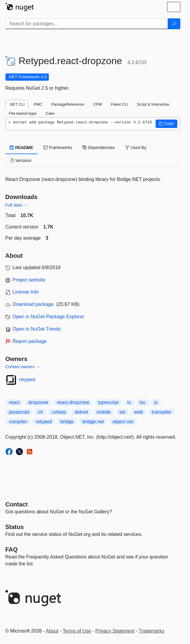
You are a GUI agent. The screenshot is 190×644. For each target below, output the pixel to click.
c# (41, 412)
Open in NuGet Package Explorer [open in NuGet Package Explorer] (48, 317)
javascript (19, 412)
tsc (143, 402)
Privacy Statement (115, 631)
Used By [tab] (136, 148)
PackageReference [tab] (68, 104)
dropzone (38, 402)
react (14, 402)
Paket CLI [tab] (119, 104)
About (52, 631)
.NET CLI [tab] (17, 104)
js (156, 402)
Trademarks (152, 631)
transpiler (162, 412)
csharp (59, 412)
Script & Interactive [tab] (153, 104)
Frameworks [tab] (58, 148)
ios (122, 412)
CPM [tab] (97, 104)
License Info (26, 292)
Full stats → (17, 205)
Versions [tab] (21, 160)
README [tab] (22, 148)
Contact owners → (23, 367)
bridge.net (93, 422)
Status (15, 527)
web (139, 412)
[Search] (174, 24)
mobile (104, 412)
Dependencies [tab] (98, 148)
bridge (67, 422)
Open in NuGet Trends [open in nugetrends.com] (37, 329)
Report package (30, 341)
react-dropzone (73, 402)
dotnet (81, 412)
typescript (108, 402)
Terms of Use (77, 631)
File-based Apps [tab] (23, 113)
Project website (29, 280)
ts (129, 402)
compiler (18, 422)
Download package (33, 304)
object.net (123, 422)
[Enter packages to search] (87, 24)
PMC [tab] (38, 104)
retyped (27, 380)
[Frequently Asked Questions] (12, 549)
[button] (166, 124)
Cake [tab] (50, 113)
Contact (17, 504)
